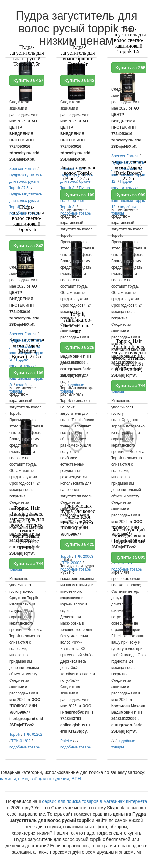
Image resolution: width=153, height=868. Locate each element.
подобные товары (25, 747)
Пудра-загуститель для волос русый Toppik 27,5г (26, 181)
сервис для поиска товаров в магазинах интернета (95, 801)
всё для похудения (50, 779)
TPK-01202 (33, 735)
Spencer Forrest (23, 169)
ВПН (76, 779)
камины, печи (14, 779)
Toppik (15, 735)
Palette (66, 741)
